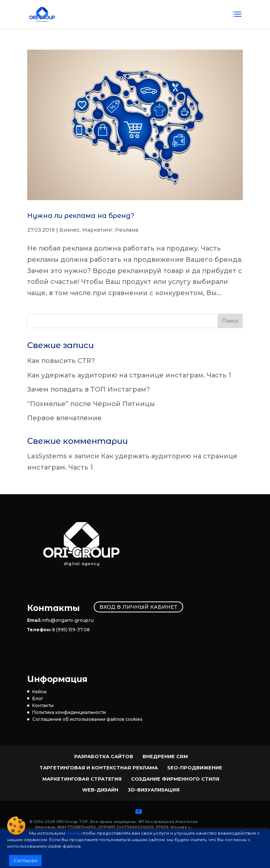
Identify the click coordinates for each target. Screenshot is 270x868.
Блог (38, 698)
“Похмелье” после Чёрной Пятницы (91, 404)
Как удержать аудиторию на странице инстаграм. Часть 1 (129, 375)
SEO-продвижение (195, 768)
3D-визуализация (154, 790)
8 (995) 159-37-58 (71, 630)
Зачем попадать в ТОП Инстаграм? (88, 389)
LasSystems (47, 456)
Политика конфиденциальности (69, 712)
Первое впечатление (64, 418)
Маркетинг (97, 230)
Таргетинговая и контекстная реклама (99, 768)
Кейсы (39, 692)
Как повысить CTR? (61, 361)
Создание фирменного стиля (175, 779)
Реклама (127, 230)
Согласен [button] (25, 860)
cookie (73, 833)
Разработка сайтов (104, 756)
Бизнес (69, 230)
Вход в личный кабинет (138, 607)
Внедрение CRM (165, 756)
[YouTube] (139, 811)
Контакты (43, 705)
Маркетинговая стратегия (82, 779)
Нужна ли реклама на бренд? (81, 216)
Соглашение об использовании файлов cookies (87, 719)
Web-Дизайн (100, 790)
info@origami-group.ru (68, 620)
